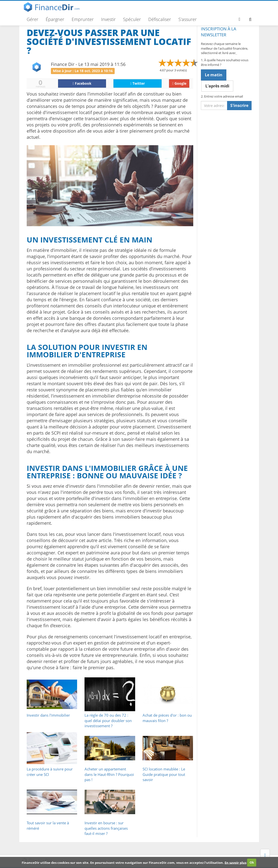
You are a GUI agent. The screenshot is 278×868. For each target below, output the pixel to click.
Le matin (214, 75)
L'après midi (217, 86)
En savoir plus (235, 862)
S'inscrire (239, 105)
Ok (252, 862)
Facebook (82, 83)
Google (179, 83)
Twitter (138, 83)
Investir (108, 19)
